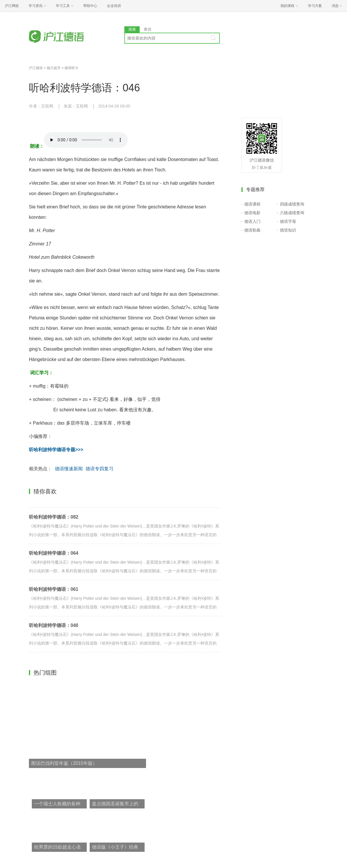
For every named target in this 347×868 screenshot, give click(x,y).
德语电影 (252, 213)
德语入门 (252, 221)
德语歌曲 (252, 230)
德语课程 (252, 204)
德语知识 (288, 230)
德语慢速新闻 (69, 469)
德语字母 (288, 221)
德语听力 (71, 68)
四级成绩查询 (292, 204)
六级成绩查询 (292, 213)
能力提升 (54, 68)
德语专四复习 (99, 469)
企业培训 (114, 6)
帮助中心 (90, 6)
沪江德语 (36, 68)
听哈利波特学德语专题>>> (56, 450)
